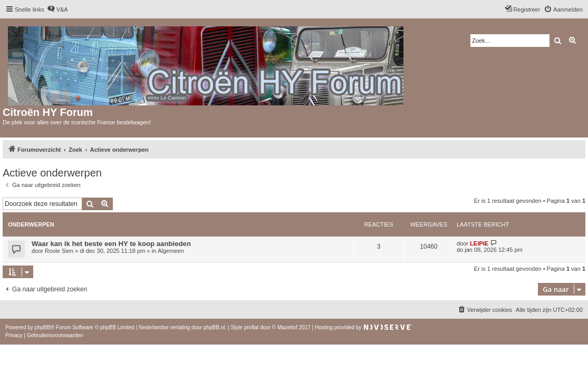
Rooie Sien (59, 251)
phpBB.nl (214, 327)
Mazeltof (287, 327)
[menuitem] (57, 9)
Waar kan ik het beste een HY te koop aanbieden (111, 244)
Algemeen (171, 251)
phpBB (43, 327)
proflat (251, 327)
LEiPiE (479, 243)
